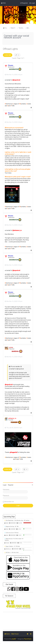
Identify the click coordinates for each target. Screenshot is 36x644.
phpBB (14, 639)
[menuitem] (3, 3)
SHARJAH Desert (18, 621)
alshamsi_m (12, 418)
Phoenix (11, 65)
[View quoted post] (21, 367)
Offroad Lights (10, 49)
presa (11, 347)
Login (5, 485)
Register (11, 485)
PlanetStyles (28, 639)
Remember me (9, 502)
